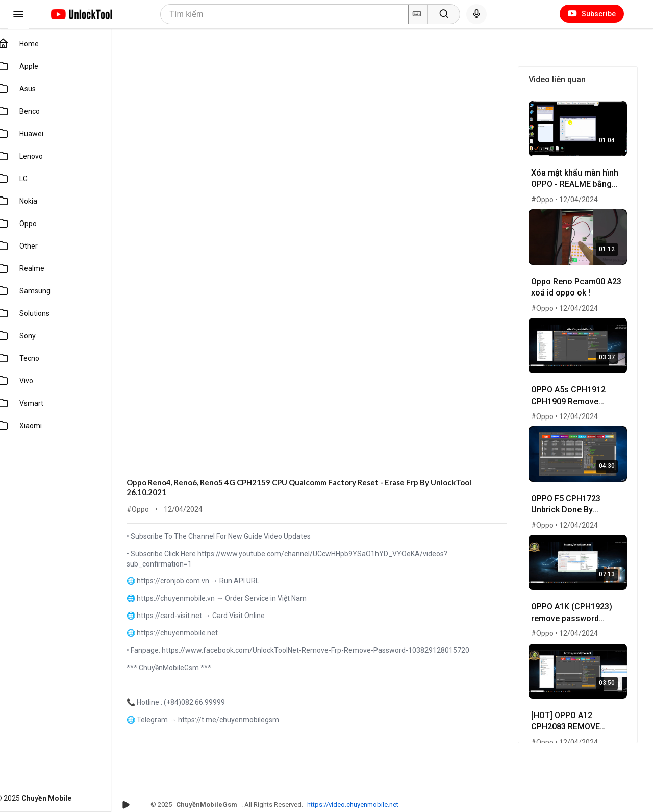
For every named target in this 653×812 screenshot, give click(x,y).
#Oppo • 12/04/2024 (568, 198)
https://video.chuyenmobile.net (363, 805)
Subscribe (592, 14)
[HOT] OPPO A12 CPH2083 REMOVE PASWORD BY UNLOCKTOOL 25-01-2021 (574, 713)
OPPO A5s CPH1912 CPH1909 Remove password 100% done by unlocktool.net (574, 392)
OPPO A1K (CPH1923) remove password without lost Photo (575, 606)
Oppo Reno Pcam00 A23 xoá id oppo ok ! (579, 284)
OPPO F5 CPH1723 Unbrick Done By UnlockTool (569, 499)
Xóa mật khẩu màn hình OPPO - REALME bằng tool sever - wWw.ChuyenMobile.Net (579, 178)
